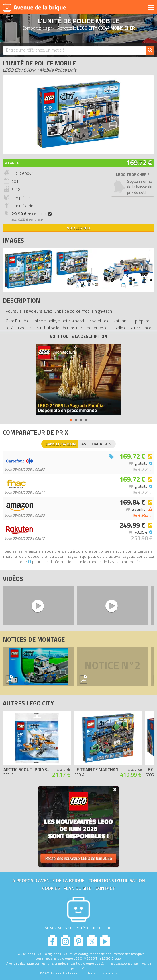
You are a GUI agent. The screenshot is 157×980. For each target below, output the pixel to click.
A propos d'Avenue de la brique (48, 880)
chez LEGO (32, 214)
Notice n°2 (112, 666)
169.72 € (139, 162)
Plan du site (78, 888)
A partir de (15, 163)
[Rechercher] (150, 50)
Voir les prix (79, 228)
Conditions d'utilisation (117, 880)
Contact (105, 888)
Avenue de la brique (34, 7)
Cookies (51, 888)
